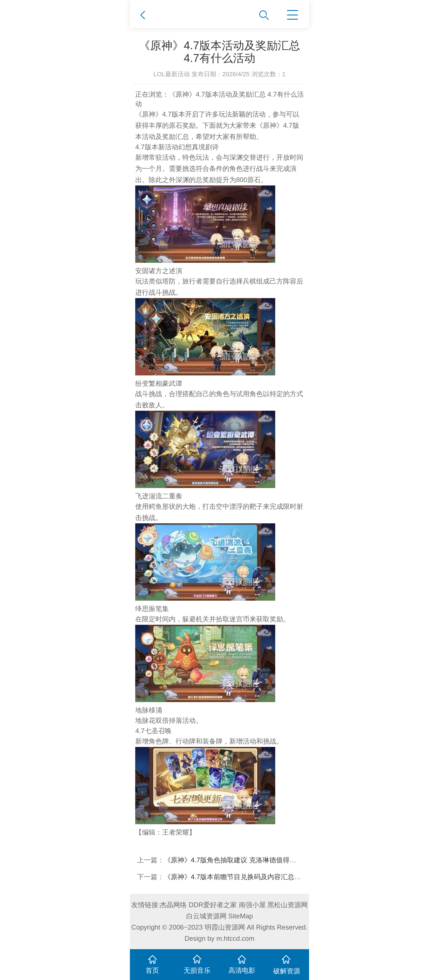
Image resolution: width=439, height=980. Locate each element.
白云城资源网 (206, 916)
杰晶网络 (173, 905)
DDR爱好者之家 (213, 905)
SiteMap (240, 916)
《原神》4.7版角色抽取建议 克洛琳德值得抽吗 (233, 860)
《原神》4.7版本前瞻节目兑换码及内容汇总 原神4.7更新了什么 (258, 877)
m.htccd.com (235, 938)
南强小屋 (252, 905)
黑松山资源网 (288, 905)
